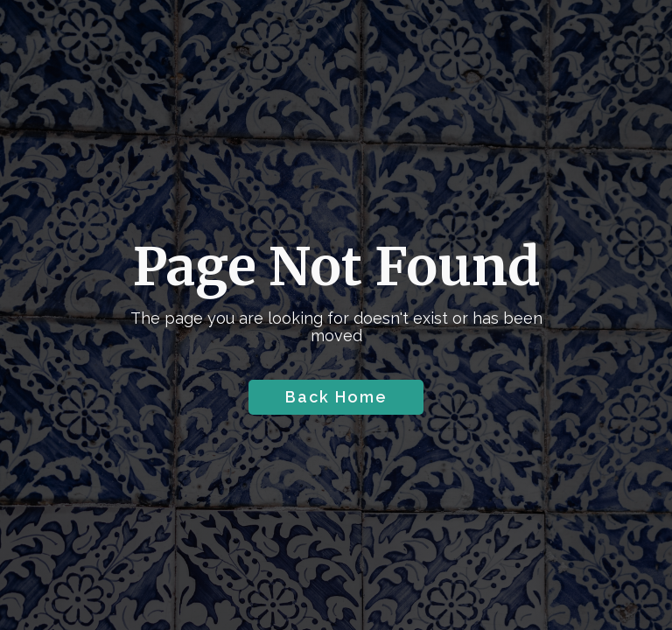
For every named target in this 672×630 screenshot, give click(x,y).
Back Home (336, 397)
